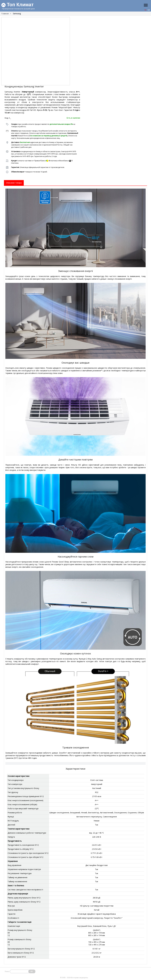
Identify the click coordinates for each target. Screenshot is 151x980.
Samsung (17, 14)
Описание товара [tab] (14, 183)
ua (149, 10)
